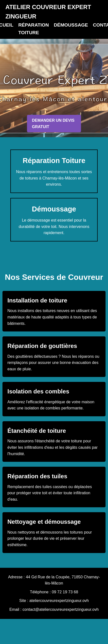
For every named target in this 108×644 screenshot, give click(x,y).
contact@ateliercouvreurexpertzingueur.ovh (61, 609)
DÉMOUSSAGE (71, 25)
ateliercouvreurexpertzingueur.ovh (59, 601)
